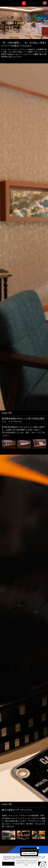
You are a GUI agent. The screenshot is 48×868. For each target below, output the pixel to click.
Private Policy (41, 859)
